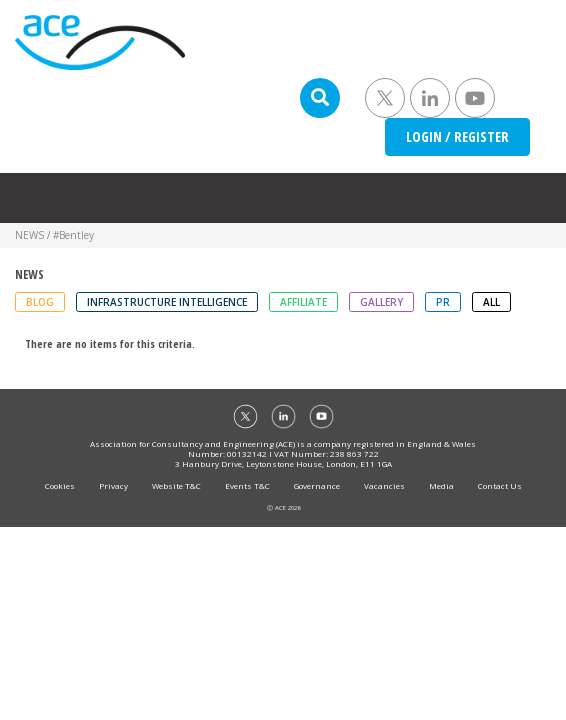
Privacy (113, 485)
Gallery (381, 302)
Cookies (60, 485)
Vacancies (384, 485)
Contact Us (500, 485)
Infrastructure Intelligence (167, 302)
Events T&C (247, 485)
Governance (317, 485)
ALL (491, 302)
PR (443, 302)
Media (441, 485)
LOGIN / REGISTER (457, 136)
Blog (40, 302)
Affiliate (303, 302)
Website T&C (176, 485)
